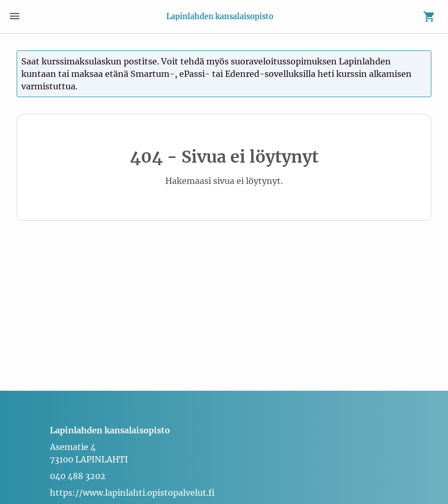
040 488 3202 (78, 476)
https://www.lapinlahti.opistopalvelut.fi (132, 493)
